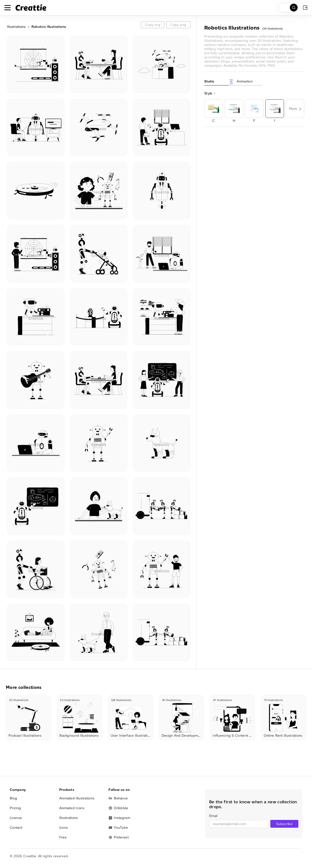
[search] (288, 8)
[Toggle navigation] (8, 8)
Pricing (15, 808)
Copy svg (153, 25)
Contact (16, 828)
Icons (64, 828)
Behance (118, 798)
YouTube (118, 828)
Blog (13, 798)
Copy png (178, 25)
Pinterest (119, 837)
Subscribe (284, 824)
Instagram (119, 818)
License (16, 818)
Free (63, 837)
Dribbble (118, 808)
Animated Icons (72, 808)
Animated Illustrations (77, 798)
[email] (238, 824)
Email (213, 816)
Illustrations (16, 27)
